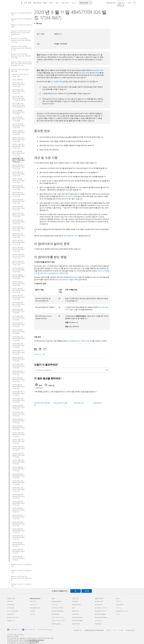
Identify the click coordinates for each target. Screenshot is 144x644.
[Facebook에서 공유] (36, 349)
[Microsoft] (14, 3)
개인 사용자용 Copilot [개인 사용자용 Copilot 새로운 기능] (13, 611)
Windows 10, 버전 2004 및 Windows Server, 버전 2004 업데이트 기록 (21, 40)
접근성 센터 (97, 403)
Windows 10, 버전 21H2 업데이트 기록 (21, 20)
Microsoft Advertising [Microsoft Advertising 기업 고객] (77, 617)
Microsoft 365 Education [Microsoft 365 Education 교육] (57, 611)
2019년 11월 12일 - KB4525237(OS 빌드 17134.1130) (18, 263)
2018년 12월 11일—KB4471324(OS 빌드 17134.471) (19, 441)
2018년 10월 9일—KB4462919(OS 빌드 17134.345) (18, 469)
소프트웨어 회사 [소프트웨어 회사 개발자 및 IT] (99, 621)
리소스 (74, 3)
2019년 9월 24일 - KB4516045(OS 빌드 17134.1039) (18, 290)
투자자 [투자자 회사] (118, 614)
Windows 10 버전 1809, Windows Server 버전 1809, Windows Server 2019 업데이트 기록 (21, 64)
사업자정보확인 (34, 642)
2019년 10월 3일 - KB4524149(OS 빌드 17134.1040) (18, 284)
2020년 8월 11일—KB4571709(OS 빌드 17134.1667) (18, 160)
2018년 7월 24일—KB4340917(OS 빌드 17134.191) (18, 510)
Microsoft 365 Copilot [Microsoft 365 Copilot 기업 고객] (77, 621)
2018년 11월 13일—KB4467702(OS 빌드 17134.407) (19, 455)
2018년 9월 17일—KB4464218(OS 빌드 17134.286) (18, 483)
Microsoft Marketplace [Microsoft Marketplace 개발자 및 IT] (100, 614)
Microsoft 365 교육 (60, 403)
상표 (115, 630)
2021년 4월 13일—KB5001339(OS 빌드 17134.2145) (18, 91)
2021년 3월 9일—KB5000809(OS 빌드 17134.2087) (18, 112)
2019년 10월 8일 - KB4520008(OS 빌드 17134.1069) (18, 277)
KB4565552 (71, 277)
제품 (51, 3)
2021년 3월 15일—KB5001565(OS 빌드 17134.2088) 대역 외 (19, 105)
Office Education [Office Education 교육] (56, 614)
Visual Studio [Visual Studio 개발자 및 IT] (98, 624)
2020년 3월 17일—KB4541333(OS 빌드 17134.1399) (18, 215)
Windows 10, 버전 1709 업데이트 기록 (21, 565)
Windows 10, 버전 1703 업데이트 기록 (21, 571)
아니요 (87, 591)
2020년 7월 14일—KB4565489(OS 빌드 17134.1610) (18, 167)
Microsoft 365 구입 (86, 3)
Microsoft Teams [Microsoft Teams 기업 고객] (76, 624)
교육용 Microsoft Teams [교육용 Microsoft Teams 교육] (57, 608)
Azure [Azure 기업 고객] (73, 608)
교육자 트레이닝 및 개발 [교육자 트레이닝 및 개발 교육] (58, 617)
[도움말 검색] (121, 3)
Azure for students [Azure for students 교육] (56, 624)
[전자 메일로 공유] (44, 349)
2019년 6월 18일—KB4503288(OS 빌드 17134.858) (18, 345)
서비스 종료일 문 (17, 80)
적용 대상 (39, 23)
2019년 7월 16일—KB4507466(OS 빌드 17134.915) (18, 325)
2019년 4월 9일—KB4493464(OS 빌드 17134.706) (18, 387)
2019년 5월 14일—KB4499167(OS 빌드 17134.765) (18, 373)
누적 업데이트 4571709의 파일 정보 (80, 341)
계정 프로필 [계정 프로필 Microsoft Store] (33, 601)
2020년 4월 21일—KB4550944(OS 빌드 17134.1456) (18, 194)
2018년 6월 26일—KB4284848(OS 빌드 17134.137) (18, 531)
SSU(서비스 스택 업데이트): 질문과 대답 (54, 273)
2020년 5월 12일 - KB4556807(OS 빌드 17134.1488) (18, 188)
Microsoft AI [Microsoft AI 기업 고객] (75, 601)
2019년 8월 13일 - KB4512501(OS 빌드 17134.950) (18, 318)
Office (45, 3)
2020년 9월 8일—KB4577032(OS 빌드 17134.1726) (18, 153)
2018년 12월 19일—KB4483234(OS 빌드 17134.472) (19, 435)
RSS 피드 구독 (41, 354)
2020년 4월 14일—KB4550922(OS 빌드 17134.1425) (18, 201)
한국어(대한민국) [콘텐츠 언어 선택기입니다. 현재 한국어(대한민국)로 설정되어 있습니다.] (14, 629)
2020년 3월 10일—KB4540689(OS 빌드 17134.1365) (18, 222)
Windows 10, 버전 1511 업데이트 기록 (21, 585)
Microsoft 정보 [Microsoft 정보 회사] (120, 605)
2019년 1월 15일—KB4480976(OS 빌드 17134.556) (18, 421)
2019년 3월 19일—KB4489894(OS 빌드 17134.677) (18, 393)
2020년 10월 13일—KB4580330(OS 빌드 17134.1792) (19, 146)
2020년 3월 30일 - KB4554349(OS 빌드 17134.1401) (18, 208)
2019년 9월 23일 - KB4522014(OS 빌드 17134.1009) (18, 297)
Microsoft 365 (37, 3)
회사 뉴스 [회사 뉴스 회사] (119, 608)
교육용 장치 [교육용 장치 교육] (54, 605)
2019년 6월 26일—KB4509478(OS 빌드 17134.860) (18, 338)
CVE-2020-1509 (70, 196)
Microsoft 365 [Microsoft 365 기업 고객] (75, 614)
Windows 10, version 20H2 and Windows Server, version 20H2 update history (20, 33)
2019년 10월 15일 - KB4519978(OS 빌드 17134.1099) (18, 270)
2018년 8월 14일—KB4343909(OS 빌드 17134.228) (18, 503)
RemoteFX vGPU (98, 70)
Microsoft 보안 (79, 403)
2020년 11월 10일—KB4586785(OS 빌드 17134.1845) (19, 140)
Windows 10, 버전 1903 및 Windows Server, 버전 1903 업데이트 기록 (21, 56)
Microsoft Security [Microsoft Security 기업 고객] (76, 605)
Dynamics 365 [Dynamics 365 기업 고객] (75, 611)
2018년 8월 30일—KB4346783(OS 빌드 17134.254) (18, 496)
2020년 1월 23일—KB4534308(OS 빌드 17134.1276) (18, 242)
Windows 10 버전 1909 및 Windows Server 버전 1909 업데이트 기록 (21, 48)
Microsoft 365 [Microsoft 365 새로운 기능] (11, 614)
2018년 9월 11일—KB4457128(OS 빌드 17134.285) (18, 489)
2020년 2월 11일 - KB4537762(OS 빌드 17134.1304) (18, 236)
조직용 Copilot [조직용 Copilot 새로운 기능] (11, 608)
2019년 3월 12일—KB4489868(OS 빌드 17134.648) (18, 400)
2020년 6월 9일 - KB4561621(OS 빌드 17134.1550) (18, 181)
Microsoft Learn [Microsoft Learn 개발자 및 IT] (99, 605)
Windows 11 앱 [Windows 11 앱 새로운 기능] (11, 621)
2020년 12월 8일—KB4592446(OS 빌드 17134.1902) (18, 133)
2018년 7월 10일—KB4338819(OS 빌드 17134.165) (18, 524)
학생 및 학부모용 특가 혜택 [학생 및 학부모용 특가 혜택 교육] (58, 621)
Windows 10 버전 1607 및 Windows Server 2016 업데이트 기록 (21, 578)
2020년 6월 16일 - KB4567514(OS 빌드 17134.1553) (18, 174)
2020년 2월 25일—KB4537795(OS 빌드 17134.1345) (18, 229)
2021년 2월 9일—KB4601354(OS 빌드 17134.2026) (18, 119)
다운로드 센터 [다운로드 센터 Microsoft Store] (33, 605)
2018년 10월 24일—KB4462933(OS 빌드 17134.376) (19, 462)
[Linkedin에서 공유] (39, 349)
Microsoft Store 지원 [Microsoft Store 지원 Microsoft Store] (35, 608)
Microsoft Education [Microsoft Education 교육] (56, 601)
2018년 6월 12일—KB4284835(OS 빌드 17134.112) (18, 538)
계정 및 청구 (65, 3)
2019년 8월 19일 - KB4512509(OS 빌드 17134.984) (18, 311)
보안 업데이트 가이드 (71, 236)
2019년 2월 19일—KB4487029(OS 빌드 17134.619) (18, 407)
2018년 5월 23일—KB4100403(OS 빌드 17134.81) (18, 551)
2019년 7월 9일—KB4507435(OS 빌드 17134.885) (18, 332)
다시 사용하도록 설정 (58, 81)
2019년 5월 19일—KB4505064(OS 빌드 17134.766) (18, 366)
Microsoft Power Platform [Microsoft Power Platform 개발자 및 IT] (101, 617)
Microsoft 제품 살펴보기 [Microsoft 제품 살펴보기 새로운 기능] (13, 617)
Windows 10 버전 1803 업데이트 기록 (20, 71)
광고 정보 (121, 630)
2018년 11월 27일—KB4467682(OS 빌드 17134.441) (19, 448)
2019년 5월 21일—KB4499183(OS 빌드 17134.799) (18, 359)
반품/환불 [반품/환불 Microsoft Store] (32, 611)
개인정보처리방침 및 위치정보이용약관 (94, 630)
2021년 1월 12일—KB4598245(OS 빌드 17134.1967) (18, 126)
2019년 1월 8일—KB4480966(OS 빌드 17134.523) (18, 428)
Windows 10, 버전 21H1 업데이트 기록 (21, 26)
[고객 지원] (27, 3)
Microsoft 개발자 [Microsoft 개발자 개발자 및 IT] (99, 601)
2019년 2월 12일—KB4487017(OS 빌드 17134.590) (18, 414)
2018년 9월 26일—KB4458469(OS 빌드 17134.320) (18, 476)
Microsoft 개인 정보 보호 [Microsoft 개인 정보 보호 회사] (122, 611)
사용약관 (109, 630)
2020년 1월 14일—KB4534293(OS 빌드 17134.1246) (18, 249)
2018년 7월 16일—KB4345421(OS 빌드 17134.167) (18, 517)
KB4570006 (96, 73)
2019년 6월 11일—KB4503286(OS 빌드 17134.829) (18, 352)
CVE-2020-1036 (84, 73)
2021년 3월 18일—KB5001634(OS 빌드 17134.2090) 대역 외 (19, 98)
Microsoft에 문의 (78, 630)
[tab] (39, 385)
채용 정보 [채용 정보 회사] (119, 601)
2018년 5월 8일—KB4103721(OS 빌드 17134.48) (18, 558)
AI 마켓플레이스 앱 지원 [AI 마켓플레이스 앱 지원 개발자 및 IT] (101, 608)
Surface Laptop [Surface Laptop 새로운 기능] (11, 605)
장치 (57, 3)
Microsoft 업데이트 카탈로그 (65, 280)
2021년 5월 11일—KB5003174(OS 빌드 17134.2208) (18, 85)
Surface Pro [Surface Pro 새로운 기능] (10, 601)
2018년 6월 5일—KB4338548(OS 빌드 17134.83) (18, 544)
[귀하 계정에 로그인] (132, 3)
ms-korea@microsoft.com (35, 640)
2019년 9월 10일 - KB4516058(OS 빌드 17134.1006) (18, 304)
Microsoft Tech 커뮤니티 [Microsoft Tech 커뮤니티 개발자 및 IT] (101, 611)
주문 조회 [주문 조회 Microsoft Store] (32, 614)
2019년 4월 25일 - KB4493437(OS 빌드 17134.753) (18, 380)
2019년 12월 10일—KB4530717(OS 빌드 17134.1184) (19, 256)
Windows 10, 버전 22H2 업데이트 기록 (21, 14)
